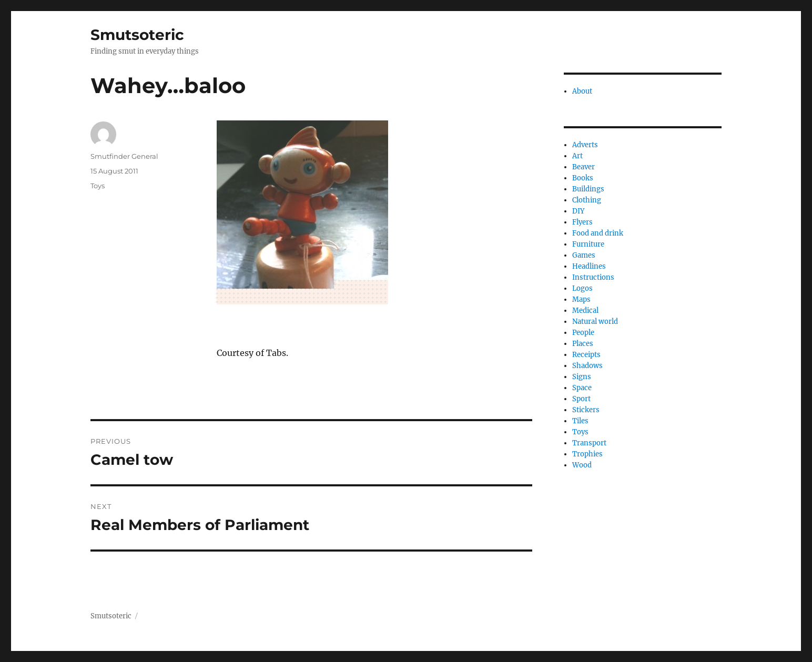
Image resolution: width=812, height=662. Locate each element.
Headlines (589, 266)
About (582, 91)
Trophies (587, 454)
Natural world (595, 322)
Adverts (585, 145)
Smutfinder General (124, 156)
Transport (589, 443)
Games (584, 255)
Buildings (588, 189)
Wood (582, 465)
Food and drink (598, 233)
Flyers (582, 222)
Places (583, 344)
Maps (581, 299)
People (583, 333)
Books (583, 178)
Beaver (583, 167)
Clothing (587, 200)
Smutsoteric (137, 35)
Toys (98, 186)
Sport (581, 399)
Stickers (586, 410)
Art (577, 156)
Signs (582, 377)
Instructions (593, 277)
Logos (582, 288)
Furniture (588, 244)
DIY (578, 211)
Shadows (587, 366)
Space (582, 388)
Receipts (586, 355)
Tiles (580, 421)
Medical (585, 310)
